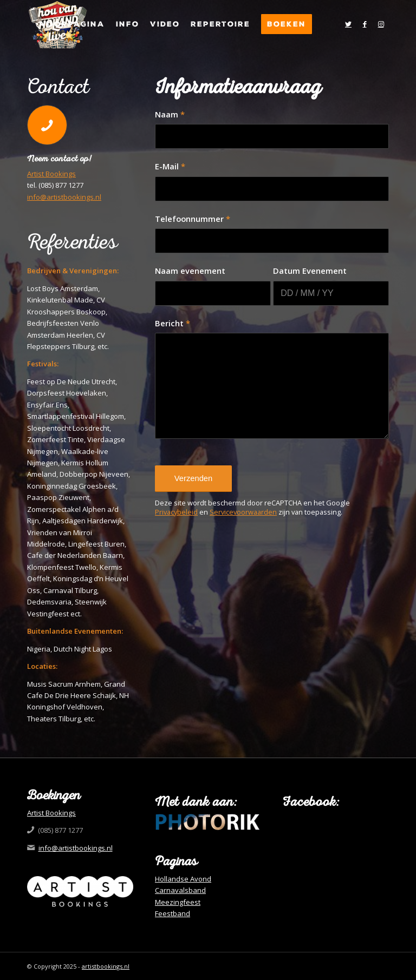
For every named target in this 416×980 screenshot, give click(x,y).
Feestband (173, 913)
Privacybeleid (176, 512)
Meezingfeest (178, 902)
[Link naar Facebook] (365, 24)
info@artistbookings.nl (64, 197)
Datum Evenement (310, 271)
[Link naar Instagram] (381, 24)
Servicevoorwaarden (243, 512)
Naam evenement (190, 271)
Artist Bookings (51, 174)
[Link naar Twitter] (348, 24)
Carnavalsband (180, 890)
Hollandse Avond (183, 879)
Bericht (173, 323)
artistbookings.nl (106, 966)
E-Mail (170, 166)
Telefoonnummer (193, 219)
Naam (170, 114)
